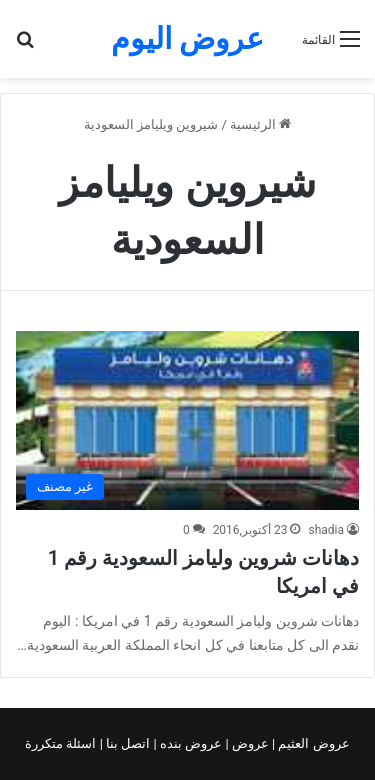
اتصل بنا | (127, 743)
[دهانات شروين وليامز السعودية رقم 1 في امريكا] (187, 420)
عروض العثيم (312, 743)
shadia (326, 530)
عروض (250, 743)
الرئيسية (260, 124)
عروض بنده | (190, 743)
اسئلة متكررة (62, 743)
